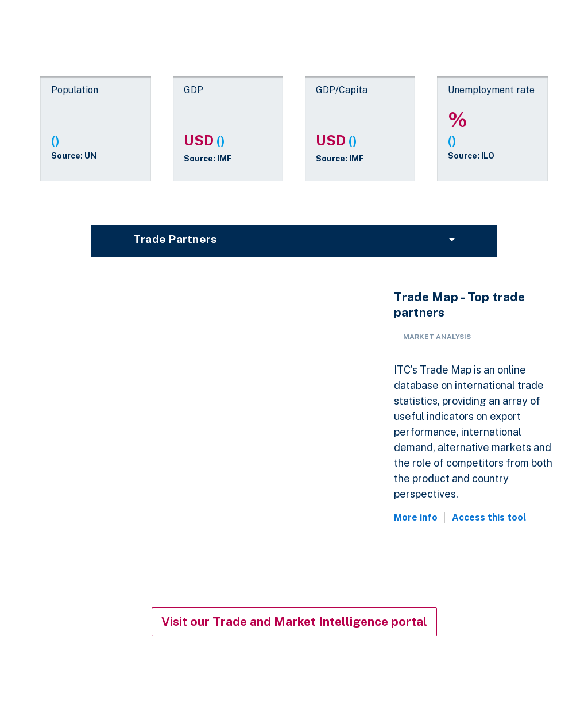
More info (416, 517)
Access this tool (489, 517)
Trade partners (175, 239)
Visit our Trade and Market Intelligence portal (294, 621)
